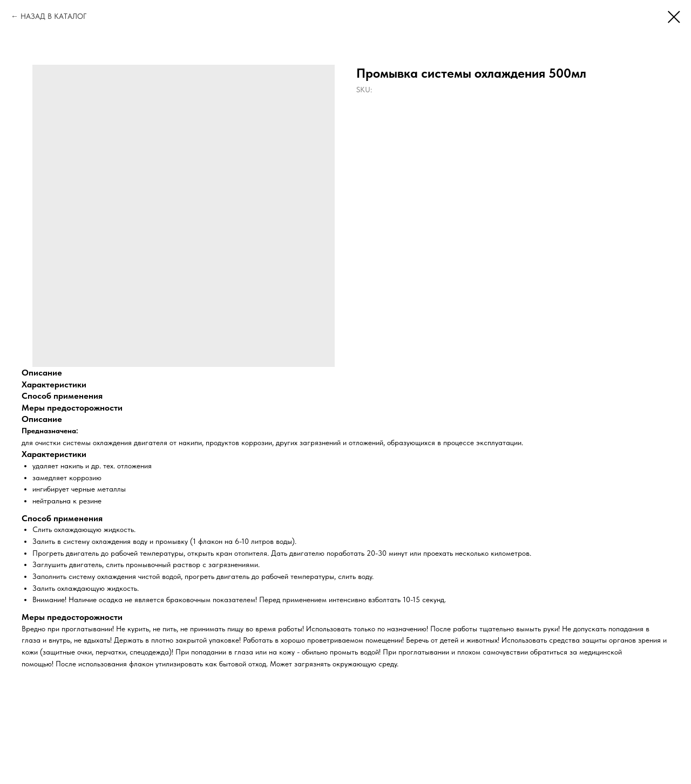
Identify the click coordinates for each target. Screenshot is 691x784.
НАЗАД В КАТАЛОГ (53, 16)
